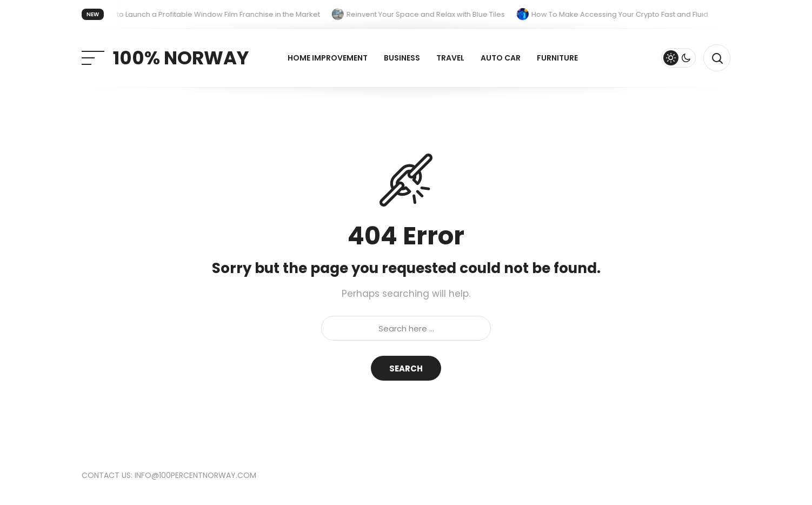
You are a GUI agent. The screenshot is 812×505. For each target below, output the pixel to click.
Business (402, 58)
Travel (450, 58)
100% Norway (181, 58)
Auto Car (501, 58)
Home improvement (328, 58)
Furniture (557, 58)
